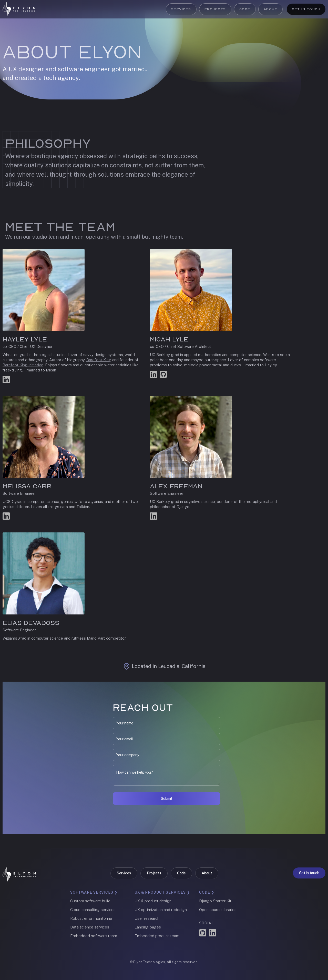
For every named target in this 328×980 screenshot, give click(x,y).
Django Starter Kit (215, 901)
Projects (215, 9)
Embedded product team (157, 936)
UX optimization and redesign (161, 910)
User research (147, 918)
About (271, 9)
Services (181, 9)
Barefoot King (99, 360)
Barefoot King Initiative (23, 365)
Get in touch (306, 9)
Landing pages (148, 927)
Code (245, 9)
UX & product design (153, 901)
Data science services (90, 927)
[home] (19, 9)
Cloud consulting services (93, 910)
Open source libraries (218, 910)
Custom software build (90, 901)
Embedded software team (94, 936)
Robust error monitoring (91, 918)
